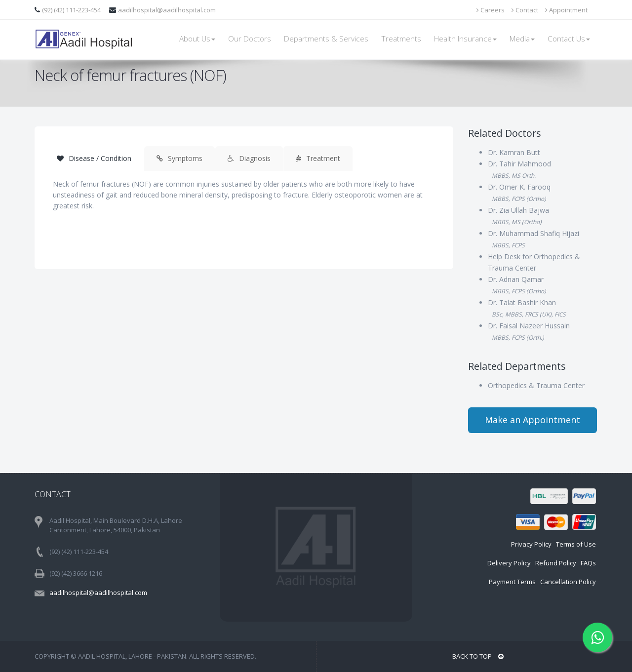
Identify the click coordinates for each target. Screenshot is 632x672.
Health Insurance (465, 39)
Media (522, 39)
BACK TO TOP (478, 656)
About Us (197, 39)
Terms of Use (576, 544)
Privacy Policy (531, 544)
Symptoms (179, 158)
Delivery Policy (509, 563)
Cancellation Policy (568, 582)
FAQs (588, 563)
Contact (525, 10)
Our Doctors (250, 39)
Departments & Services (326, 39)
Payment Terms (512, 582)
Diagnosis (249, 158)
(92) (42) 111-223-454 (72, 10)
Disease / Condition (94, 158)
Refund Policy (556, 563)
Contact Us (569, 39)
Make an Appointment (533, 420)
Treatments (401, 39)
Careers (491, 10)
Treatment (318, 158)
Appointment (566, 10)
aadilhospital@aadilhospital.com (167, 10)
